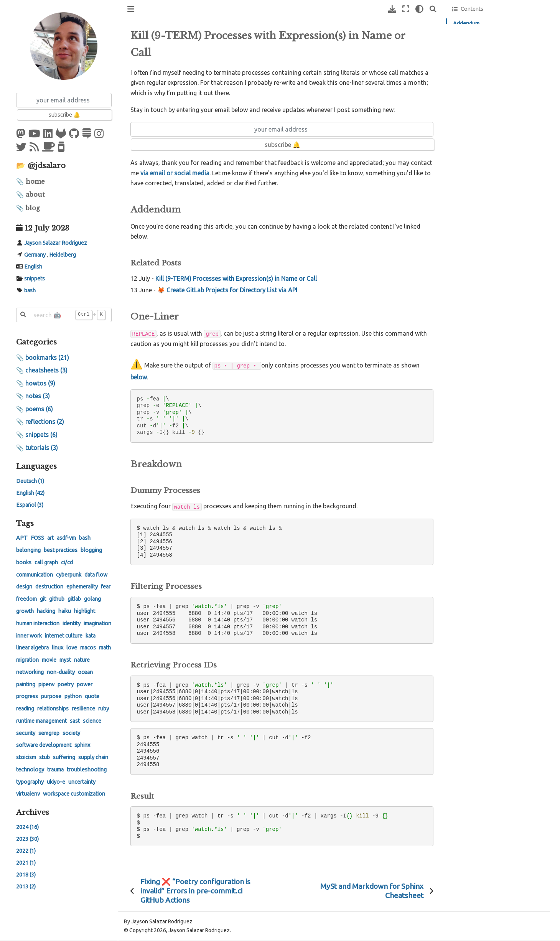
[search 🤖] (64, 315)
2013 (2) (26, 887)
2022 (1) (26, 851)
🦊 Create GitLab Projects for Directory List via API (227, 290)
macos (88, 648)
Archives (33, 812)
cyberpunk (69, 575)
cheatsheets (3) (46, 370)
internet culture (64, 636)
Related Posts (476, 34)
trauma (55, 770)
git (43, 599)
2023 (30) (27, 839)
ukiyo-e (56, 782)
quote (92, 696)
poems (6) (39, 409)
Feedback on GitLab (481, 87)
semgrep (49, 733)
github (57, 599)
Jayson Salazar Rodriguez (56, 243)
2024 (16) (27, 827)
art (50, 538)
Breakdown (466, 55)
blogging (91, 550)
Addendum (466, 23)
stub (44, 757)
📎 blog (28, 208)
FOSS (37, 538)
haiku (65, 611)
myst (65, 660)
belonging (28, 550)
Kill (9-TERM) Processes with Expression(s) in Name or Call (236, 279)
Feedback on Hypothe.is (486, 74)
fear (106, 587)
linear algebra (32, 648)
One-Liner (465, 45)
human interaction (38, 623)
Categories (36, 342)
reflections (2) (45, 422)
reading (25, 709)
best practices (61, 550)
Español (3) (30, 505)
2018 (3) (26, 875)
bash (30, 290)
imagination (97, 623)
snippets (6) (41, 435)
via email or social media (175, 173)
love (72, 648)
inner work (29, 636)
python (73, 696)
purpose (51, 696)
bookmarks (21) (47, 358)
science (92, 721)
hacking (46, 611)
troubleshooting (87, 770)
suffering (64, 757)
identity (72, 623)
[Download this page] (392, 9)
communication (35, 575)
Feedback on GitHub (482, 99)
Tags (25, 523)
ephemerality (82, 587)
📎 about (30, 194)
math (105, 648)
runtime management (41, 721)
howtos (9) (40, 383)
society (71, 733)
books (24, 562)
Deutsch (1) (30, 481)
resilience (83, 709)
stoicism (26, 757)
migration (27, 660)
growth (25, 611)
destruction (49, 587)
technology (30, 770)
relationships (53, 709)
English (33, 267)
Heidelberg (63, 255)
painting (26, 684)
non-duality (61, 672)
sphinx (82, 745)
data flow (96, 575)
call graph (46, 562)
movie (49, 660)
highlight (85, 611)
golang (92, 599)
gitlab (74, 599)
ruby (104, 709)
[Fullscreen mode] (406, 9)
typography (30, 782)
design (24, 587)
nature (82, 660)
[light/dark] (419, 9)
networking (30, 672)
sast (75, 721)
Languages (36, 466)
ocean (85, 672)
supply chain (93, 757)
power (85, 684)
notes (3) (38, 396)
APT (22, 538)
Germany (35, 255)
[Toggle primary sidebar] (131, 9)
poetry (66, 684)
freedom (26, 599)
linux (58, 648)
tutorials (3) (42, 448)
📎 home (30, 181)
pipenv (46, 684)
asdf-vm (66, 538)
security (26, 733)
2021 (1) (26, 863)
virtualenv (28, 794)
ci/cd (67, 562)
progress (27, 696)
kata (91, 636)
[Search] (433, 9)
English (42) (30, 493)
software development (44, 745)
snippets (35, 279)
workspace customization (74, 794)
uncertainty (82, 782)
